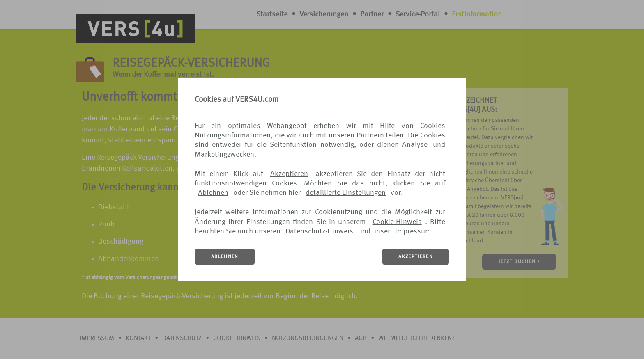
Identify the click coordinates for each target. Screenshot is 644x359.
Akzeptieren (289, 174)
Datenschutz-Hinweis (319, 231)
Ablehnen (213, 193)
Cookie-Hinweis (397, 222)
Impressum (413, 231)
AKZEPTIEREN (416, 257)
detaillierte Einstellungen (346, 193)
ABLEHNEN (225, 257)
